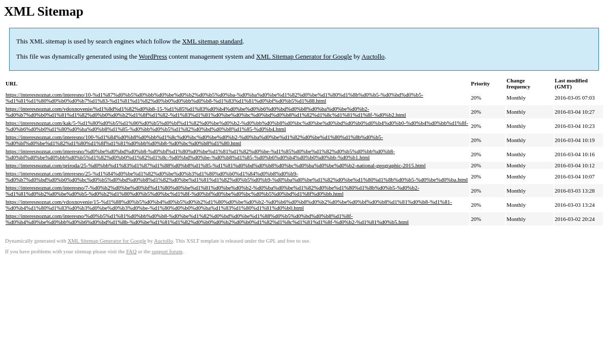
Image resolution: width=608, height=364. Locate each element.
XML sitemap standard (212, 41)
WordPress (153, 56)
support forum (167, 252)
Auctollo (373, 56)
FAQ (131, 252)
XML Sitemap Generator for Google (304, 56)
